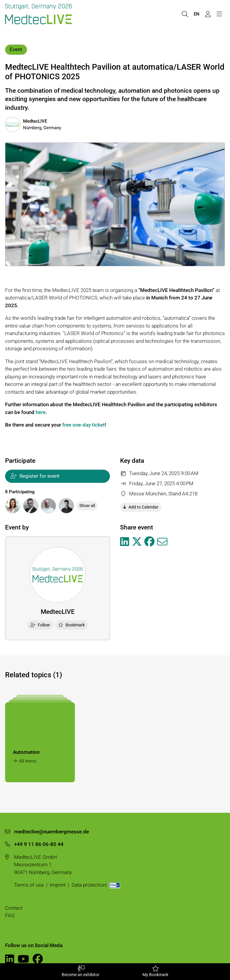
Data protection (89, 885)
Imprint (58, 885)
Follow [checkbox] (40, 625)
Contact (14, 908)
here (41, 412)
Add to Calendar (141, 507)
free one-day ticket (84, 425)
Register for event (35, 476)
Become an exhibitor (81, 971)
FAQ (10, 915)
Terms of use (29, 885)
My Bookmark (155, 971)
